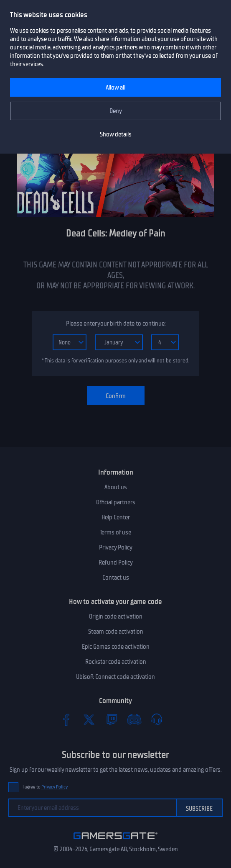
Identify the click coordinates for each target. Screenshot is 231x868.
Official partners (116, 502)
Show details (116, 134)
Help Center (116, 517)
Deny (116, 111)
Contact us (116, 578)
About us (116, 487)
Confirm (116, 396)
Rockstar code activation (116, 662)
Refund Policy (116, 562)
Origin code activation (116, 616)
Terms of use (115, 532)
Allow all (115, 87)
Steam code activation (116, 632)
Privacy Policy (116, 547)
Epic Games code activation (116, 647)
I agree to (45, 787)
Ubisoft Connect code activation (115, 677)
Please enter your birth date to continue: (116, 324)
